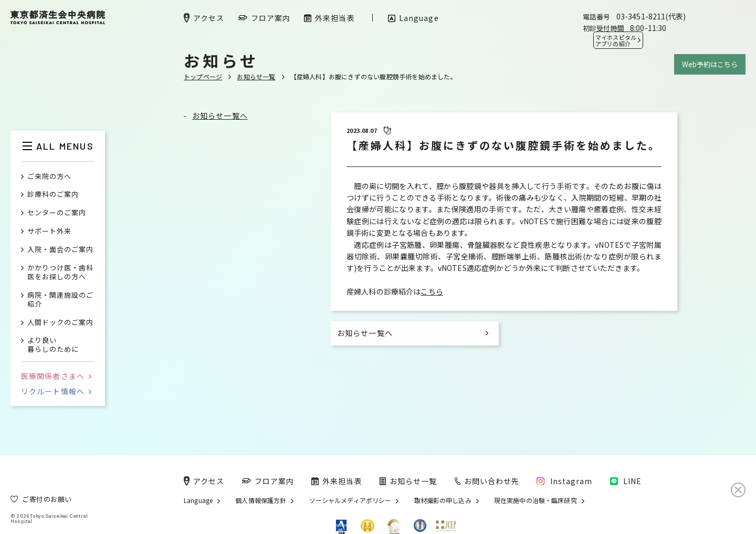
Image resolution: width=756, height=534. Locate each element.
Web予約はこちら (710, 64)
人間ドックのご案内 (60, 323)
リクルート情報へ (56, 391)
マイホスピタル (616, 40)
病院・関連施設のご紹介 (60, 300)
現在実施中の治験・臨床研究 (535, 500)
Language (198, 500)
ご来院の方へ (49, 177)
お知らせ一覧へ (220, 116)
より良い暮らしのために (53, 345)
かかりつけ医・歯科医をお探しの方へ (60, 273)
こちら (432, 291)
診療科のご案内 (53, 195)
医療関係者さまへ (56, 376)
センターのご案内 (57, 213)
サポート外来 (49, 231)
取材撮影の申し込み (443, 500)
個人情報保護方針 (261, 500)
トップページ (203, 76)
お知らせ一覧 (256, 76)
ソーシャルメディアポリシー (350, 500)
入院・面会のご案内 (60, 250)
